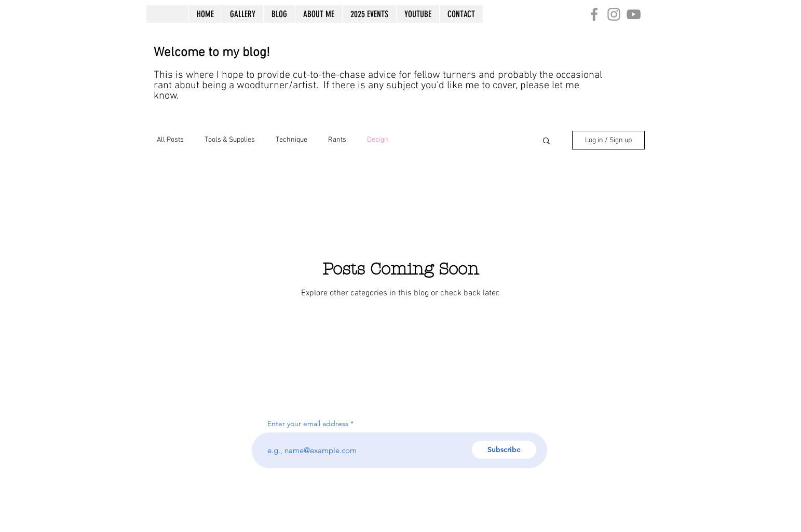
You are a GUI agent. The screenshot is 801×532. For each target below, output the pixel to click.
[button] (546, 141)
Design (378, 140)
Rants (337, 140)
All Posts (170, 140)
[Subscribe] (504, 450)
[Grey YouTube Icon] (634, 14)
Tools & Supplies (230, 140)
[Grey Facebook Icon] (594, 14)
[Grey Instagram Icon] (614, 14)
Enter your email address (308, 424)
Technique (291, 140)
